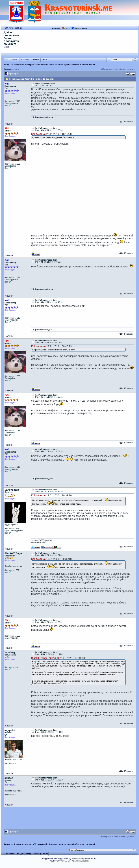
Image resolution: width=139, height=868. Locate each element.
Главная (14, 60)
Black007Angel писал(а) (45, 658)
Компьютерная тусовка (60, 65)
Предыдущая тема (110, 69)
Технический (41, 65)
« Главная (9, 853)
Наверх (9, 124)
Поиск (36, 60)
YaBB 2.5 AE (91, 859)
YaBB (52, 861)
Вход (7, 47)
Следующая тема (127, 69)
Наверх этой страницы (37, 853)
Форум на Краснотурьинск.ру (18, 65)
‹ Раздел (20, 853)
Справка (25, 60)
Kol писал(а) (38, 134)
